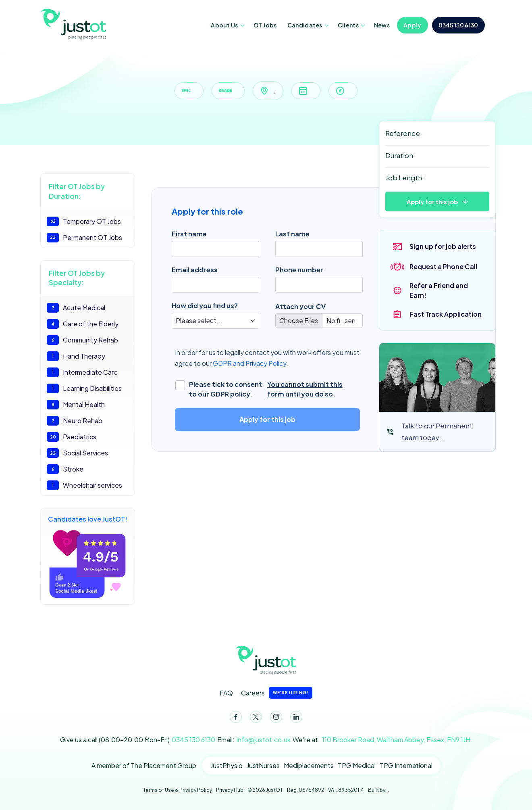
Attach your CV (300, 306)
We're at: (382, 740)
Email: (254, 740)
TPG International (406, 765)
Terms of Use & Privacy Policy (178, 790)
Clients (348, 25)
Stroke (65, 469)
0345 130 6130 (458, 25)
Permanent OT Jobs (84, 238)
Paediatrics (72, 437)
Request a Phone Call (443, 266)
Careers (277, 693)
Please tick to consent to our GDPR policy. (269, 389)
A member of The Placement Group (144, 765)
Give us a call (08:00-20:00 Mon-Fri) (138, 740)
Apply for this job (432, 201)
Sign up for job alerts (443, 246)
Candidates (305, 25)
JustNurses (263, 765)
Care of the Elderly (83, 324)
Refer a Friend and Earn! (439, 290)
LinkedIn (295, 718)
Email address (195, 270)
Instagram (274, 718)
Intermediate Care (82, 372)
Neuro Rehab (75, 421)
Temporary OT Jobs (84, 221)
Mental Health (76, 405)
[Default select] (215, 321)
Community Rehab (82, 340)
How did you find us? (205, 306)
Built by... (378, 790)
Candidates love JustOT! (88, 556)
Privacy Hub (230, 790)
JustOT (75, 23)
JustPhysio (227, 765)
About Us (224, 25)
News (382, 25)
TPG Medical (357, 765)
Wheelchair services (84, 485)
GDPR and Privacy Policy (249, 363)
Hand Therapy (76, 356)
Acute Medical (76, 308)
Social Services (77, 453)
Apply (413, 25)
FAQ (226, 693)
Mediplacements (309, 765)
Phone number (299, 270)
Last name (292, 234)
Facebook (234, 718)
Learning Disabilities (84, 388)
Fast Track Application (446, 314)
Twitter (254, 718)
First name (189, 234)
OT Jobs (265, 25)
